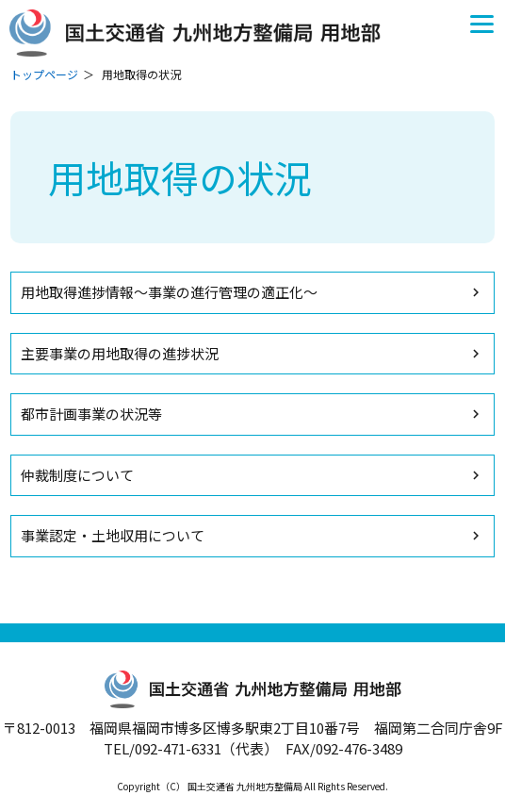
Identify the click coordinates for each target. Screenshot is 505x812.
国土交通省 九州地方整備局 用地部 (202, 33)
